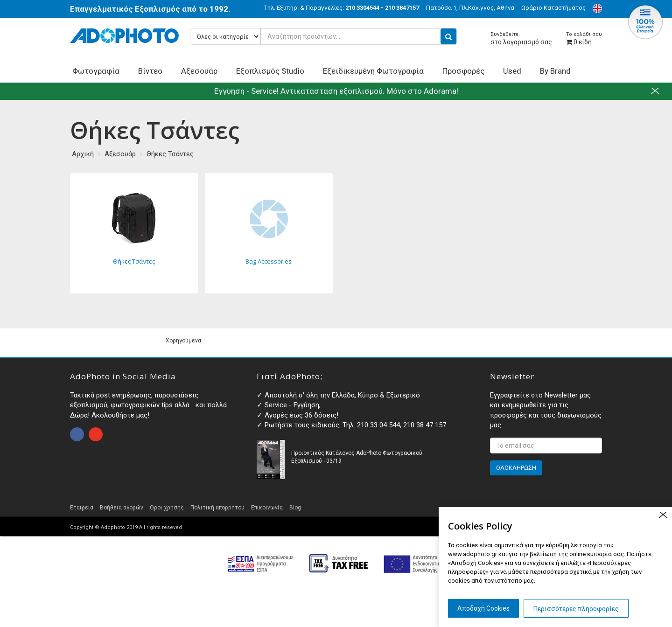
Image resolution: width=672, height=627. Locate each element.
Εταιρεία (82, 508)
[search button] (448, 36)
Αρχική (83, 154)
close (663, 515)
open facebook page (77, 434)
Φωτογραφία (96, 71)
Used (512, 71)
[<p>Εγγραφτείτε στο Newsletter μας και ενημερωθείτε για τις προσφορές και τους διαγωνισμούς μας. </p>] (546, 446)
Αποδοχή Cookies (483, 608)
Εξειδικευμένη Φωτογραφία (373, 71)
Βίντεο (150, 71)
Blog (295, 508)
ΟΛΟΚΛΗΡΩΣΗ (516, 468)
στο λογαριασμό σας (521, 38)
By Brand (555, 71)
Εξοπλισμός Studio (270, 71)
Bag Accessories (269, 233)
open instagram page (96, 434)
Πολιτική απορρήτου (217, 508)
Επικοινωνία (267, 508)
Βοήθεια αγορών (122, 508)
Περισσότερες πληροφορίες (576, 609)
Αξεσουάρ (199, 71)
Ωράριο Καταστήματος (553, 8)
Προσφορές (463, 71)
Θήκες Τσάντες (170, 154)
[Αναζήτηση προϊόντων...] (323, 36)
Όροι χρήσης (167, 508)
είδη (584, 38)
